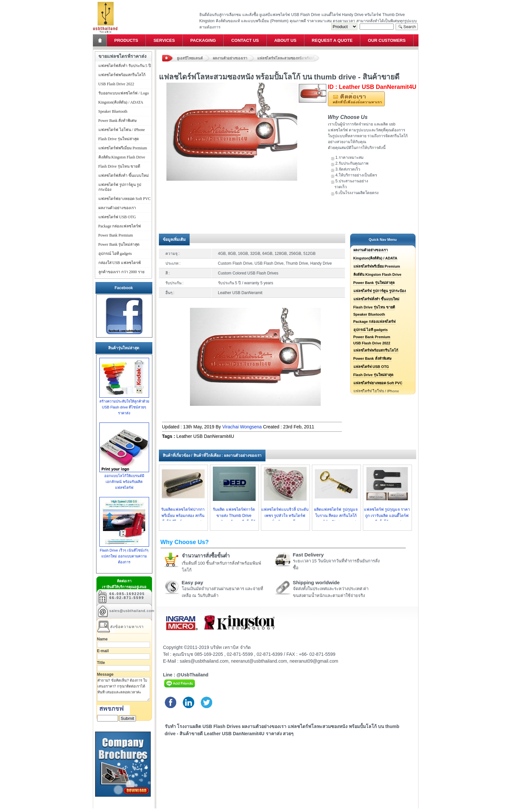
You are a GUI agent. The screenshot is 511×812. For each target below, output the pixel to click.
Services (164, 40)
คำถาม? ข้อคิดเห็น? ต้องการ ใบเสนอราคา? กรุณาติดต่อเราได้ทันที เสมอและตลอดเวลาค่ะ (124, 689)
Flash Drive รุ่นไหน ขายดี (374, 307)
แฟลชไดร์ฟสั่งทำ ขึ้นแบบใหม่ (376, 299)
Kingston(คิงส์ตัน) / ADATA (375, 258)
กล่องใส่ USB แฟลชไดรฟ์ (120, 263)
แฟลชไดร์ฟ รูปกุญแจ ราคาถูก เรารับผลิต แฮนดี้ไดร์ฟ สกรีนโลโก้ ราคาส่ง (387, 516)
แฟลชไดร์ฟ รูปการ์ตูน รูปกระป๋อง (380, 291)
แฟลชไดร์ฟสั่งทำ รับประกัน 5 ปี (125, 66)
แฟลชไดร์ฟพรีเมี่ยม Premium (377, 266)
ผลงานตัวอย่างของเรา (230, 58)
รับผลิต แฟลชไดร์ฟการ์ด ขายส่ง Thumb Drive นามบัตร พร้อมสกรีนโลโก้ (234, 516)
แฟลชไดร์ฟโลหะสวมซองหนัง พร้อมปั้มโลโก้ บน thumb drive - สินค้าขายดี (288, 58)
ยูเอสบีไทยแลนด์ (190, 58)
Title (101, 663)
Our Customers (387, 40)
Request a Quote (332, 40)
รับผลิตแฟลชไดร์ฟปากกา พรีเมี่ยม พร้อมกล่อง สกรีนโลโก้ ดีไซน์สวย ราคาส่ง (183, 516)
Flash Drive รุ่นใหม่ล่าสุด (373, 375)
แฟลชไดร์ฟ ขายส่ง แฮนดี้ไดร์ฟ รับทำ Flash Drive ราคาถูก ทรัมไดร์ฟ (105, 2)
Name (102, 639)
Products (126, 40)
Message (105, 674)
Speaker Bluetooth (369, 314)
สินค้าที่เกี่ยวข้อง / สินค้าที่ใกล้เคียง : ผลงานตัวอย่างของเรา (212, 456)
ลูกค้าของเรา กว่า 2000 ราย (121, 272)
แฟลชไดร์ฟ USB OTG (371, 367)
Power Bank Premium (372, 337)
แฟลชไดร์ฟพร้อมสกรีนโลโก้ (376, 350)
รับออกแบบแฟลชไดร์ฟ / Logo (124, 93)
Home (100, 40)
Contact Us (245, 40)
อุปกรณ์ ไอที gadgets (371, 330)
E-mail (103, 651)
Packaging (203, 40)
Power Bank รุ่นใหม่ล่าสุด (374, 283)
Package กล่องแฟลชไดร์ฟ (375, 322)
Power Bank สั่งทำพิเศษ (372, 358)
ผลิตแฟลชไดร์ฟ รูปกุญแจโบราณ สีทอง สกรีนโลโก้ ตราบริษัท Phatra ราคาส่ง (336, 516)
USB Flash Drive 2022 (372, 343)
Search (407, 27)
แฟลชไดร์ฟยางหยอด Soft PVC (378, 383)
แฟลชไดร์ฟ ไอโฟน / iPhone (122, 130)
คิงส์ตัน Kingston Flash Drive (377, 274)
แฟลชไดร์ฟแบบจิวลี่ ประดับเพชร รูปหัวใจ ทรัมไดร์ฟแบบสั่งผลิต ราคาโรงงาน (285, 516)
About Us (285, 40)
